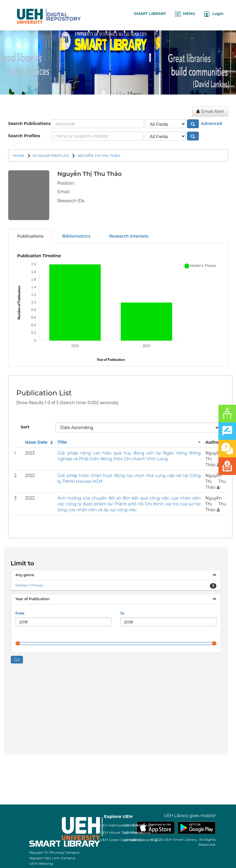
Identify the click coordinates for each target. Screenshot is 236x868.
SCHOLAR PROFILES (50, 156)
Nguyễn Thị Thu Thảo (99, 156)
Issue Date (36, 442)
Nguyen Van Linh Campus (52, 858)
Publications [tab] (30, 236)
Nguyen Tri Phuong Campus (54, 852)
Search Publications (29, 123)
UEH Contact (142, 825)
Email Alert (210, 111)
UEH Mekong (41, 863)
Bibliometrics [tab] (76, 236)
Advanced (211, 123)
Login (214, 14)
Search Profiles (24, 136)
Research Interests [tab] (129, 236)
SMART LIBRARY (150, 13)
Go (17, 660)
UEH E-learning (144, 840)
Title (62, 442)
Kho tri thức (141, 832)
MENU (185, 14)
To (122, 614)
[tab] (116, 575)
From (20, 614)
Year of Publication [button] (33, 599)
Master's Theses (29, 585)
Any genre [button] (25, 575)
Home (19, 156)
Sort (25, 427)
